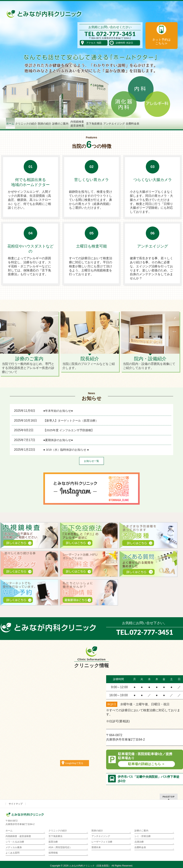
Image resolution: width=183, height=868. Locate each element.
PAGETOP (169, 797)
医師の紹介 (97, 831)
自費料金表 (140, 847)
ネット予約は (161, 41)
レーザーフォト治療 (102, 842)
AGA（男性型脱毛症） (60, 847)
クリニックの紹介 (58, 831)
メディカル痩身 (14, 847)
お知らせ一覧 (91, 461)
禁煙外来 (96, 847)
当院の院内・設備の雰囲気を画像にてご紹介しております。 (150, 363)
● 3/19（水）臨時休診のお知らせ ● (66, 450)
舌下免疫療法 (55, 836)
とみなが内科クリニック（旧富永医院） (90, 866)
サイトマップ (16, 804)
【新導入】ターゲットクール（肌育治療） (71, 421)
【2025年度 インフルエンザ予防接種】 (69, 430)
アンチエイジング (101, 836)
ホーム (9, 831)
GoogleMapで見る (74, 763)
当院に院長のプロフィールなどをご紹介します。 (90, 363)
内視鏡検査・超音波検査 (18, 836)
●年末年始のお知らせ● (58, 411)
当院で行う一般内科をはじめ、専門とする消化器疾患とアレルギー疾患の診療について (29, 365)
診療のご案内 (141, 831)
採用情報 (53, 853)
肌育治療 (53, 842)
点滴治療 (139, 842)
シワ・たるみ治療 (15, 842)
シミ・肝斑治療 (143, 836)
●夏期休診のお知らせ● (58, 440)
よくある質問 (13, 853)
